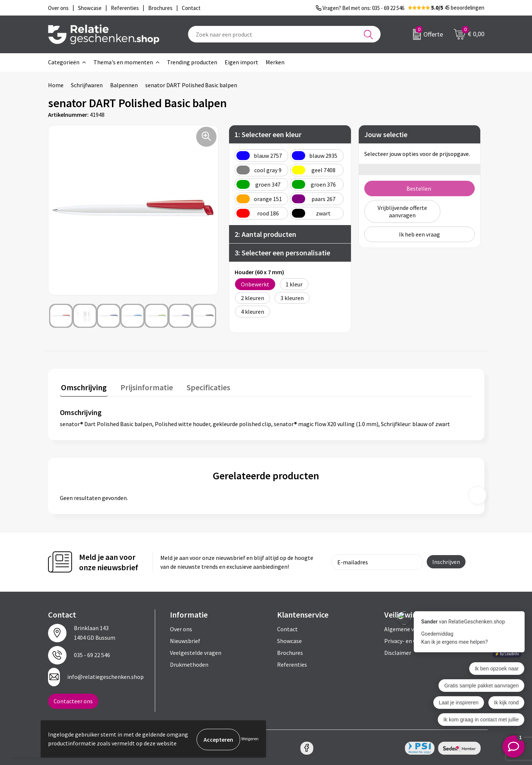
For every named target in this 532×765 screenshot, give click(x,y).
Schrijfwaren (87, 85)
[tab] (83, 388)
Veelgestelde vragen (196, 652)
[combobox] (284, 34)
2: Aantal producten (265, 234)
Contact (287, 628)
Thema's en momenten (123, 62)
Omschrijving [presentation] (83, 386)
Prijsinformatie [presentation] (143, 386)
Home (56, 85)
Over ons (181, 628)
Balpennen (124, 85)
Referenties (292, 663)
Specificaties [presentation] (202, 386)
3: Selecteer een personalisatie (282, 253)
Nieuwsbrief (185, 640)
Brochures (290, 652)
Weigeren (250, 739)
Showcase (289, 640)
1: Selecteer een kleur (268, 134)
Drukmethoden (189, 663)
